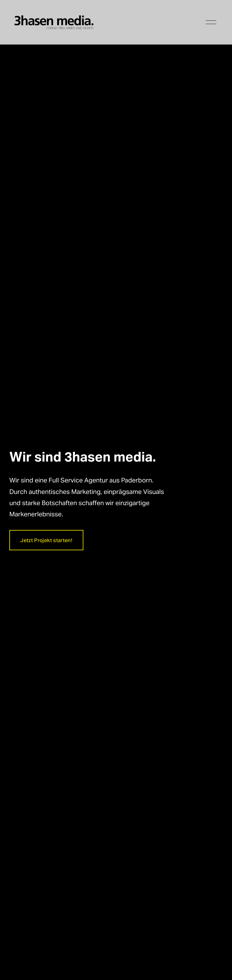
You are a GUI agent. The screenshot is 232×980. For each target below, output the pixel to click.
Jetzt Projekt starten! (46, 540)
